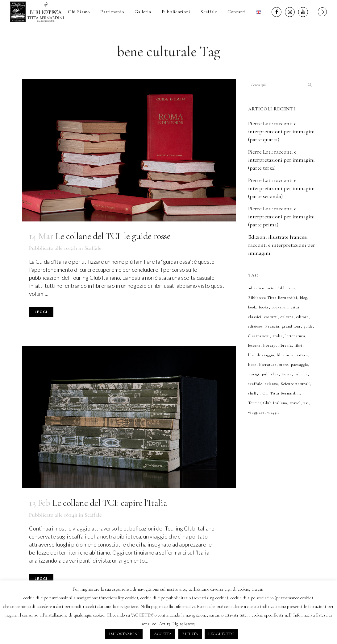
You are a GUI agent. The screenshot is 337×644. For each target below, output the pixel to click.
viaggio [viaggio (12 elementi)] (273, 412)
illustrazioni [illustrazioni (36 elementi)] (259, 336)
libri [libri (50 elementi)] (299, 345)
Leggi (41, 312)
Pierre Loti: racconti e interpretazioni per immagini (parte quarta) (281, 131)
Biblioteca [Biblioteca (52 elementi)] (286, 288)
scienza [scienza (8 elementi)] (272, 384)
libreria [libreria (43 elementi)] (285, 345)
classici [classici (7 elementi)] (255, 317)
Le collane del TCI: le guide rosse (113, 236)
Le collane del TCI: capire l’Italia (110, 503)
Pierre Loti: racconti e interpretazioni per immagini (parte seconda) (281, 188)
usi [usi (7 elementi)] (306, 403)
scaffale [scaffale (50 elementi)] (255, 384)
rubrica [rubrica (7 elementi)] (301, 374)
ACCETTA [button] (163, 634)
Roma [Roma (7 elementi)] (287, 374)
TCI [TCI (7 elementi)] (263, 393)
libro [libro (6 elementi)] (252, 365)
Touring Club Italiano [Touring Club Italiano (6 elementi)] (268, 403)
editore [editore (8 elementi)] (302, 317)
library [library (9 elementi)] (269, 345)
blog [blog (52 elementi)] (304, 298)
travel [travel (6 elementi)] (295, 403)
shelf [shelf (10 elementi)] (252, 393)
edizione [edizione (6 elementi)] (255, 326)
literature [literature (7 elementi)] (268, 365)
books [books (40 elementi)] (264, 307)
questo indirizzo (262, 606)
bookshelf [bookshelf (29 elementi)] (280, 307)
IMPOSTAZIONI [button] (124, 634)
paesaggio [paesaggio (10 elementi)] (300, 365)
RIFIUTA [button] (190, 634)
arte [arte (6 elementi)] (271, 288)
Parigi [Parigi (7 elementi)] (254, 374)
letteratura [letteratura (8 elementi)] (295, 336)
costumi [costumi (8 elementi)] (271, 317)
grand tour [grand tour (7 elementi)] (291, 326)
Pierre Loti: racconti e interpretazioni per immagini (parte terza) (281, 160)
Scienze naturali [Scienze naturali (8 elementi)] (295, 384)
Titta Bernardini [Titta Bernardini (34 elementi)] (285, 393)
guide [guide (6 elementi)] (308, 326)
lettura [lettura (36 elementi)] (254, 345)
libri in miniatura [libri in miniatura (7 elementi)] (292, 355)
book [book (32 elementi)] (252, 307)
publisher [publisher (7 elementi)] (270, 374)
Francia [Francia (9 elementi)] (272, 326)
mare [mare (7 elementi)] (284, 365)
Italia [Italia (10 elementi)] (278, 336)
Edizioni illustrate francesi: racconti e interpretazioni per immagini (282, 245)
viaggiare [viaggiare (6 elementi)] (256, 412)
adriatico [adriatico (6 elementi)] (256, 288)
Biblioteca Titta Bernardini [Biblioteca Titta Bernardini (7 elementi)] (273, 298)
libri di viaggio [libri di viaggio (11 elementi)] (261, 355)
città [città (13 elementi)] (295, 307)
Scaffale (93, 248)
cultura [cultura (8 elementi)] (287, 317)
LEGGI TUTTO (221, 634)
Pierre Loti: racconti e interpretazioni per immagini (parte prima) (281, 217)
